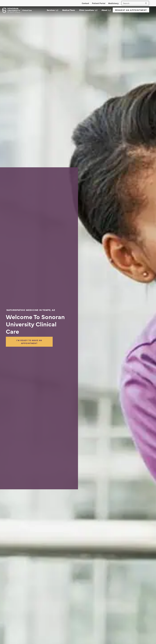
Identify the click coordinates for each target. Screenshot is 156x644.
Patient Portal (99, 3)
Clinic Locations (87, 10)
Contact (85, 3)
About (104, 10)
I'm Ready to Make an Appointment (29, 342)
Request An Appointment (131, 10)
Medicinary (113, 3)
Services (51, 10)
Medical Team (69, 10)
